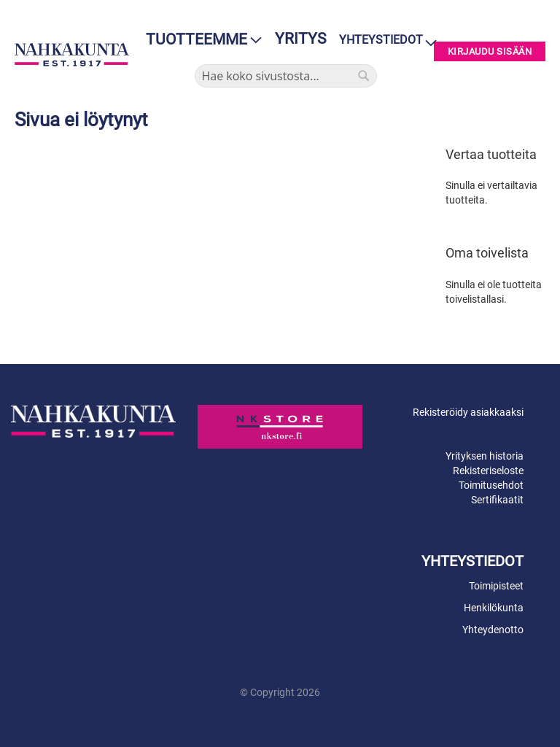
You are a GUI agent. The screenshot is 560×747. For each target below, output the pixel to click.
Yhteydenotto (493, 630)
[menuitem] (199, 40)
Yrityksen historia (485, 456)
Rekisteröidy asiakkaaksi (468, 412)
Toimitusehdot (491, 485)
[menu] (199, 40)
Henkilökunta (494, 608)
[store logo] (72, 55)
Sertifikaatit (497, 500)
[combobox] (286, 76)
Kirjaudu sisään (490, 51)
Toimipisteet (496, 586)
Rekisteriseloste (488, 471)
